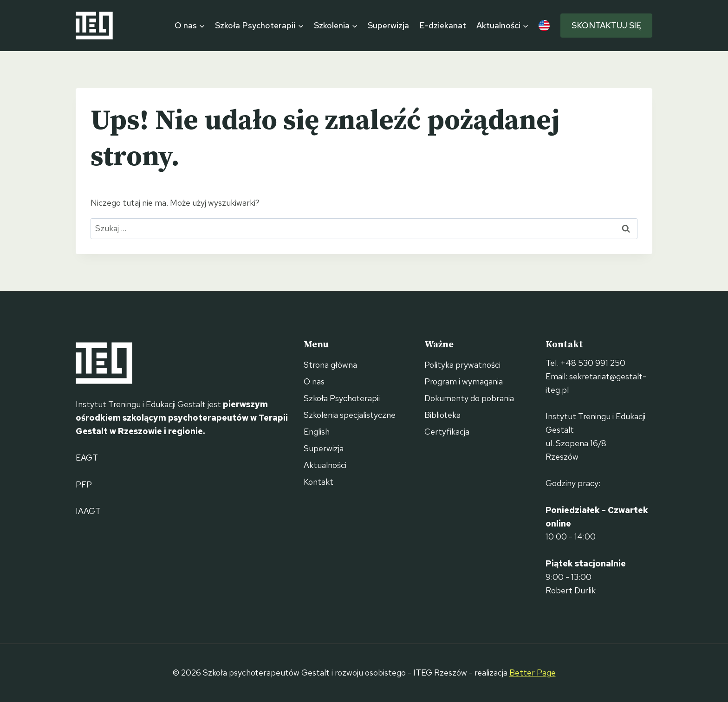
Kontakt (318, 482)
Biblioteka (442, 415)
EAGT (87, 458)
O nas (314, 381)
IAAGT (88, 511)
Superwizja (388, 25)
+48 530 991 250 (593, 363)
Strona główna (330, 365)
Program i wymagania (464, 381)
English (317, 432)
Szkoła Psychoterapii (342, 398)
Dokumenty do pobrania (469, 398)
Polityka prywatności (462, 365)
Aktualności (325, 465)
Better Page (533, 673)
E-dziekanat (443, 25)
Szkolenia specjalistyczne (350, 415)
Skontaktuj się (606, 25)
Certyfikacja (447, 432)
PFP (84, 484)
